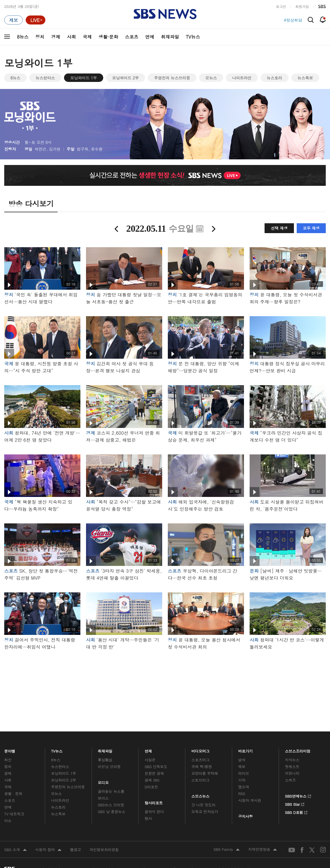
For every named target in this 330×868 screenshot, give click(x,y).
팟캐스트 (292, 767)
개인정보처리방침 (104, 850)
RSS (242, 794)
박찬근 (40, 149)
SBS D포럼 (296, 812)
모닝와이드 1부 (84, 78)
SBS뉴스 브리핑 (111, 805)
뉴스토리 (275, 78)
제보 (242, 767)
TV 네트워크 (14, 814)
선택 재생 (279, 228)
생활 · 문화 (13, 794)
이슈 (8, 821)
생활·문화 (108, 37)
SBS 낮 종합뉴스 (112, 812)
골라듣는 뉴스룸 (111, 791)
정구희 (82, 149)
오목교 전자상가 (205, 812)
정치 (40, 37)
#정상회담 (293, 20)
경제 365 (152, 780)
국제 (87, 37)
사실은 (150, 760)
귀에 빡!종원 (202, 767)
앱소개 (244, 787)
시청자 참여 (48, 850)
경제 (56, 37)
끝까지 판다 (154, 812)
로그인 (281, 6)
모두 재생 (311, 228)
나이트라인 (242, 78)
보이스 (103, 798)
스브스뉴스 (201, 795)
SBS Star (295, 804)
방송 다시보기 (31, 204)
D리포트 (151, 787)
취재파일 (170, 37)
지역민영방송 (263, 850)
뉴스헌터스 (45, 78)
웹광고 (75, 850)
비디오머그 (201, 750)
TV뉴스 (193, 37)
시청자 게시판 (249, 800)
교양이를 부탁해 (205, 773)
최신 (8, 760)
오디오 (103, 781)
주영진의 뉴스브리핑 (172, 78)
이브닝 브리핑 (109, 767)
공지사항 (245, 816)
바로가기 (245, 750)
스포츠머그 (201, 760)
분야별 (10, 750)
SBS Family (227, 850)
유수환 (97, 149)
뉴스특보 (305, 78)
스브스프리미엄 (298, 750)
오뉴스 (211, 78)
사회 (71, 37)
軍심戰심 (105, 760)
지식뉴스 (292, 760)
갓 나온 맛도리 (204, 805)
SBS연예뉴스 (298, 795)
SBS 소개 (16, 850)
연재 (148, 750)
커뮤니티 (292, 773)
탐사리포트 (154, 802)
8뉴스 (23, 37)
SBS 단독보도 (156, 767)
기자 (242, 780)
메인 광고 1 (165, 683)
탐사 (148, 818)
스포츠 (132, 37)
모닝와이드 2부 (126, 78)
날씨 (242, 760)
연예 (150, 37)
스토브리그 (201, 780)
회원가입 (302, 6)
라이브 (244, 773)
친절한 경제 (154, 773)
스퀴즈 (290, 780)
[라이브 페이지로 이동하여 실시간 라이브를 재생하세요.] (36, 20)
